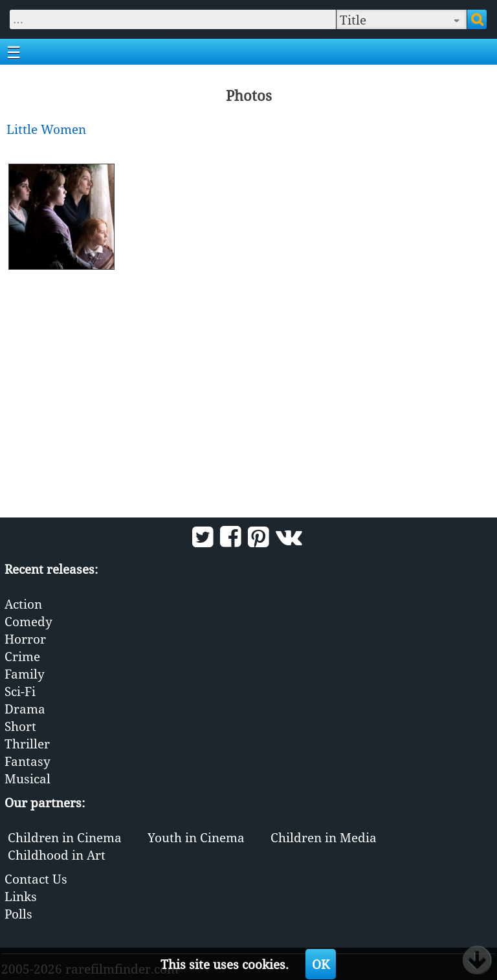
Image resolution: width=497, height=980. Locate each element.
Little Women (46, 129)
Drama (25, 709)
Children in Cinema (65, 837)
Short (20, 726)
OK (321, 964)
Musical (28, 779)
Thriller (27, 744)
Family (25, 674)
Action (23, 604)
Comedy (28, 621)
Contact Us (36, 879)
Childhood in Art (57, 855)
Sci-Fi (20, 691)
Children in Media (324, 837)
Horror (25, 639)
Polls (18, 914)
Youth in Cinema (196, 837)
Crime (22, 656)
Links (21, 896)
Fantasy (28, 761)
